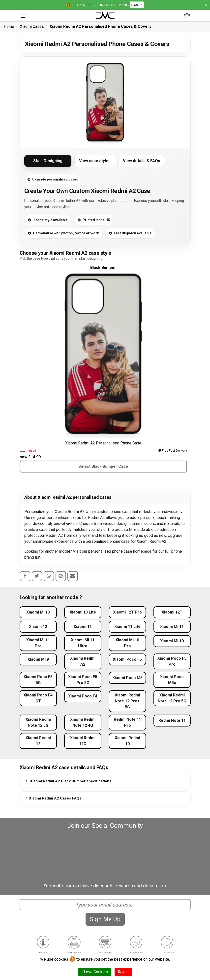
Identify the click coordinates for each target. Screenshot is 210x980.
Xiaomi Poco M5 (127, 678)
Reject (123, 972)
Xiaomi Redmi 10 (127, 741)
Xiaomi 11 (83, 627)
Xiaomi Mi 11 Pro (38, 643)
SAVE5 (137, 5)
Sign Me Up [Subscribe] (105, 919)
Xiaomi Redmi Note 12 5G (38, 722)
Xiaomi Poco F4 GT (38, 698)
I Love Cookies (95, 972)
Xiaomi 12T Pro (127, 612)
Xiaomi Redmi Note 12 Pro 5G (172, 698)
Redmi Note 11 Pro (127, 722)
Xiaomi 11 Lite (127, 627)
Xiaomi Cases (32, 26)
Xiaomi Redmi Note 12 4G (83, 722)
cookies (61, 959)
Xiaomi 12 (38, 627)
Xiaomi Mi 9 (38, 659)
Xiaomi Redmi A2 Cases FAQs (53, 798)
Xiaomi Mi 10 (172, 641)
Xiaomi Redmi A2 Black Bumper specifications (68, 781)
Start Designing (48, 161)
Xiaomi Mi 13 (38, 612)
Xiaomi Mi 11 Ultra (83, 643)
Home (9, 26)
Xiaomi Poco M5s (172, 680)
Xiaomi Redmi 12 (38, 741)
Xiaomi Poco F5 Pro (172, 661)
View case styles (95, 161)
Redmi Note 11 (172, 720)
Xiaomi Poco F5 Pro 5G (83, 680)
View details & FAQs (142, 161)
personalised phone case (110, 551)
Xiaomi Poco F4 (83, 696)
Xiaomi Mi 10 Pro (127, 643)
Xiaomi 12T (172, 612)
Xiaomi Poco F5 (127, 659)
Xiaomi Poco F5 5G (38, 680)
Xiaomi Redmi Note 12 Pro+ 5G (127, 701)
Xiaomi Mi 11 (172, 627)
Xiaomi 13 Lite (83, 612)
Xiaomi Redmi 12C (83, 741)
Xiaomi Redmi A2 (83, 661)
